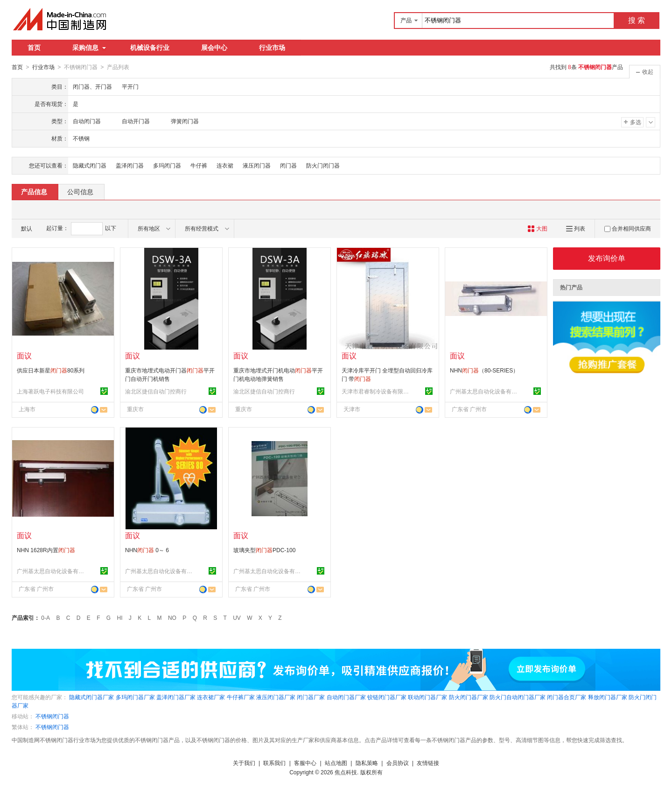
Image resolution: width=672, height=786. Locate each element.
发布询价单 (607, 258)
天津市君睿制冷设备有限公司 (377, 391)
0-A (45, 618)
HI (120, 618)
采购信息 (89, 48)
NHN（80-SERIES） (484, 370)
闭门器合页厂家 (567, 697)
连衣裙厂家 (211, 697)
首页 (34, 48)
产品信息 (34, 191)
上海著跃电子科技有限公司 (50, 391)
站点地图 (336, 763)
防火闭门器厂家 (469, 697)
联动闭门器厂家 (427, 697)
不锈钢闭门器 (52, 716)
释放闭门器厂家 (608, 697)
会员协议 (398, 763)
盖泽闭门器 (130, 165)
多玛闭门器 (167, 165)
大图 (537, 228)
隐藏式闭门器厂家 (91, 697)
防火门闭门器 (323, 165)
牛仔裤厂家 (241, 697)
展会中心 (214, 48)
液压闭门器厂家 (276, 697)
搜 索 (637, 20)
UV (237, 618)
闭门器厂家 (311, 697)
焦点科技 (346, 772)
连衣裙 (225, 165)
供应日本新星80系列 (51, 370)
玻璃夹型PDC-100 (264, 550)
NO (172, 618)
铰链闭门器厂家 (387, 697)
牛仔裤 (199, 165)
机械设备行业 (150, 48)
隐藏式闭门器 (90, 165)
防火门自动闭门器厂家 (518, 697)
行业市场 (272, 48)
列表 (576, 228)
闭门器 (288, 165)
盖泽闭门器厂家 (176, 697)
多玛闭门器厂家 (135, 697)
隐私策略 (367, 763)
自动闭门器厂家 (346, 697)
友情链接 (428, 763)
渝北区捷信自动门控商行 (156, 391)
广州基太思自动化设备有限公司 (485, 391)
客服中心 (305, 763)
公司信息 (80, 191)
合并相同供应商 (628, 228)
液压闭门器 (257, 165)
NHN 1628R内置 (46, 550)
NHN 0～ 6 (147, 550)
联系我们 (274, 763)
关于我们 (244, 763)
